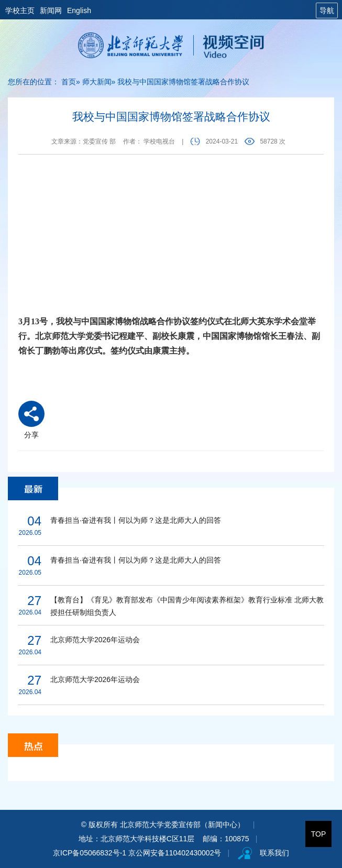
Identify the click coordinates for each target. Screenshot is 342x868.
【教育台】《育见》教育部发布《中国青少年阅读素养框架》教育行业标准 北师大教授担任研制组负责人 (187, 606)
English (79, 10)
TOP (319, 834)
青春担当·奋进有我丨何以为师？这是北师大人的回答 (136, 520)
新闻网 (51, 10)
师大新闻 (97, 82)
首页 (69, 82)
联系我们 (274, 853)
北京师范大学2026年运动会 (95, 640)
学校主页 (20, 10)
